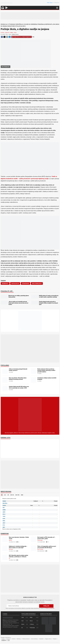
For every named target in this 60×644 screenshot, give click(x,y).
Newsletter (41, 639)
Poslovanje (32, 628)
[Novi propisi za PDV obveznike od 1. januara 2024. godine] (34, 539)
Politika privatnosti (26, 639)
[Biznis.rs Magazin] (30, 415)
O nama (3, 639)
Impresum (8, 639)
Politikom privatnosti (50, 608)
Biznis (23, 624)
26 (18, 542)
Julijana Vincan (15, 34)
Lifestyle (7, 33)
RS (2, 495)
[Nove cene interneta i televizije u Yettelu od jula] (5, 539)
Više (33, 37)
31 (47, 542)
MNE (22, 495)
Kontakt (13, 639)
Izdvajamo (40, 540)
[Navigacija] (57, 8)
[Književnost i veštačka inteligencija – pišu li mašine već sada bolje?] (5, 548)
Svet (22, 621)
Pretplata (55, 639)
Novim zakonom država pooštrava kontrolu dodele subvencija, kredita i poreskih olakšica (46, 370)
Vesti (15, 33)
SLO (5, 495)
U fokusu (32, 624)
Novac (10, 540)
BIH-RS (12, 495)
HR (8, 495)
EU (9, 558)
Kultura (11, 549)
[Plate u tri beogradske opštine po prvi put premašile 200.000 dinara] (34, 548)
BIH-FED (17, 495)
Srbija (12, 33)
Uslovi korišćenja (34, 639)
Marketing (19, 639)
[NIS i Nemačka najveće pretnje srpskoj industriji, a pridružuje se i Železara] (5, 557)
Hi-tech (2, 33)
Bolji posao (40, 549)
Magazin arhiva (48, 639)
